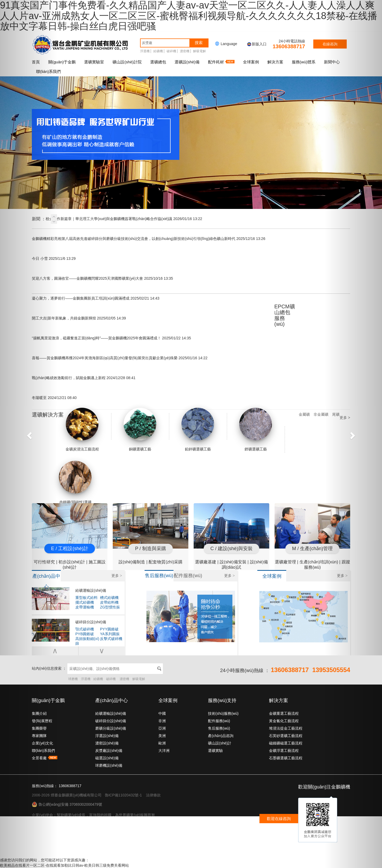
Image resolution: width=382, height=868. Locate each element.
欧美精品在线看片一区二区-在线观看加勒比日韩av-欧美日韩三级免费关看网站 (64, 865)
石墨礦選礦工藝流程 (286, 758)
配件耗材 (221, 62)
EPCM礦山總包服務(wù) (285, 315)
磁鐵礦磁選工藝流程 (286, 743)
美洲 (162, 736)
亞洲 (162, 728)
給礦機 (158, 51)
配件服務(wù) (219, 721)
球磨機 (73, 679)
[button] (29, 434)
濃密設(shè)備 (107, 743)
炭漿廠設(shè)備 (109, 751)
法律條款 (153, 795)
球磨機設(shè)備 (109, 765)
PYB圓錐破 (85, 634)
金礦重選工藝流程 (284, 713)
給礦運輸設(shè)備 (91, 590)
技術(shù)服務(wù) (223, 713)
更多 (117, 576)
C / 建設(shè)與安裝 (231, 549)
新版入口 (257, 44)
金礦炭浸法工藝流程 (82, 429)
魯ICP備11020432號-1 (123, 795)
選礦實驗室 (94, 62)
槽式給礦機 (109, 598)
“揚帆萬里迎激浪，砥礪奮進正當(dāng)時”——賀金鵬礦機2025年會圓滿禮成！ (111, 338)
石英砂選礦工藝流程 (286, 736)
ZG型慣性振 (110, 607)
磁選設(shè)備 (107, 758)
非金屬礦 (321, 414)
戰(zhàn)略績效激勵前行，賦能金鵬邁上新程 (84, 378)
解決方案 (275, 62)
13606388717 (289, 46)
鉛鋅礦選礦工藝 (198, 429)
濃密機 (185, 51)
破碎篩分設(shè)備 (91, 622)
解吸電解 (199, 51)
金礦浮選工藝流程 (284, 751)
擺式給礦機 (85, 602)
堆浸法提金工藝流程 (286, 728)
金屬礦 (304, 414)
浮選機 (145, 51)
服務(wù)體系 (304, 62)
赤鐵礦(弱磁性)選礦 (75, 483)
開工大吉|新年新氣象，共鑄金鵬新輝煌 (79, 318)
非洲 (162, 721)
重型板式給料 (86, 598)
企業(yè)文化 (42, 743)
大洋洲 (164, 751)
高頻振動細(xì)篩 (87, 639)
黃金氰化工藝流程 (284, 721)
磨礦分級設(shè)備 (111, 728)
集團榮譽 (39, 728)
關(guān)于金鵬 (62, 62)
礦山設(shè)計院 (127, 62)
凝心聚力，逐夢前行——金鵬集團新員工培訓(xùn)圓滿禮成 (96, 298)
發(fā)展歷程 (42, 721)
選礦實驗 (215, 751)
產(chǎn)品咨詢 (221, 736)
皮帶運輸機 (85, 607)
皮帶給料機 (109, 602)
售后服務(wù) (219, 728)
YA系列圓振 (110, 634)
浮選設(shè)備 (107, 736)
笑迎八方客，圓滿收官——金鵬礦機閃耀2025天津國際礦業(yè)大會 (102, 278)
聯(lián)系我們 (43, 751)
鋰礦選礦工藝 (256, 429)
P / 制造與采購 (151, 549)
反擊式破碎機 (111, 639)
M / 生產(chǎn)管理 (312, 549)
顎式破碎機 (85, 629)
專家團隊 (39, 736)
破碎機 (171, 51)
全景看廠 (45, 758)
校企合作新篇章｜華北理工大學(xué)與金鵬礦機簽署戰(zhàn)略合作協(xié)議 (124, 219)
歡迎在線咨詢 (279, 819)
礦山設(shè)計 (220, 743)
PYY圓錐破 (109, 629)
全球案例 (251, 62)
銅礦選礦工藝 (140, 429)
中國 (162, 713)
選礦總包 (158, 62)
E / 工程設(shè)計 (70, 549)
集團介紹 (39, 713)
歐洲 (162, 743)
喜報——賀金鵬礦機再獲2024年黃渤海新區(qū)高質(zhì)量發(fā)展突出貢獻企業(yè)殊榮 (120, 358)
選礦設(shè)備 (187, 62)
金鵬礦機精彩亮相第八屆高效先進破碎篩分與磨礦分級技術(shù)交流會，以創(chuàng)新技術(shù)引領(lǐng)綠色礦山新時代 (149, 239)
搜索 (199, 43)
